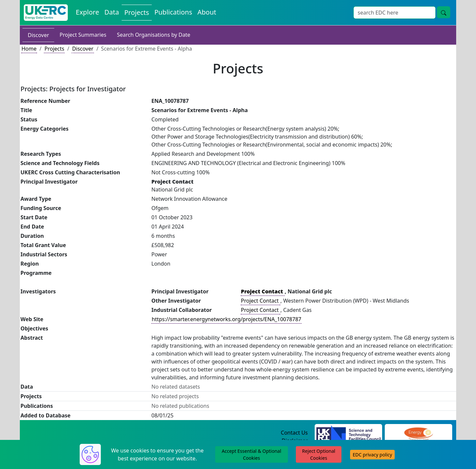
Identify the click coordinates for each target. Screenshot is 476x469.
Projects (54, 49)
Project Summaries (83, 35)
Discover (38, 35)
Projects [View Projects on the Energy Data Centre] (137, 12)
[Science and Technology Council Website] (349, 433)
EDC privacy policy (372, 455)
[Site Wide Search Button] (444, 12)
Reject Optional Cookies (319, 454)
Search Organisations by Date (154, 35)
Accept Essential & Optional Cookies (252, 454)
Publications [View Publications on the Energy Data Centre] (173, 12)
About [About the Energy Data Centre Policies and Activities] (207, 12)
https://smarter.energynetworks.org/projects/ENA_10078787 (226, 319)
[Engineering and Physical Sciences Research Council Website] (418, 433)
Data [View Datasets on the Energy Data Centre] (112, 12)
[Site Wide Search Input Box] (395, 13)
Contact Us (294, 433)
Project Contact (260, 301)
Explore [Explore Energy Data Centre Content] (87, 12)
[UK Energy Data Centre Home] (46, 13)
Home (29, 49)
